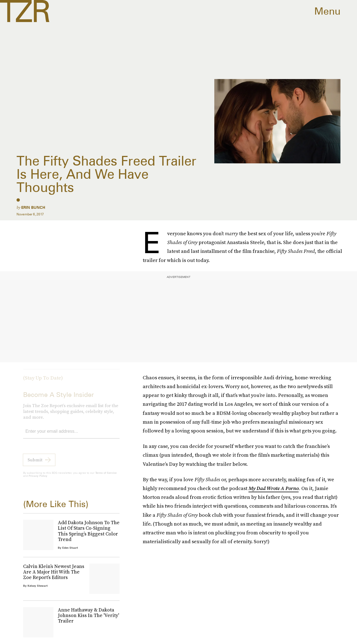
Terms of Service (106, 477)
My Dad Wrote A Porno (274, 488)
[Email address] (71, 436)
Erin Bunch (33, 207)
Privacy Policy (38, 480)
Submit (35, 464)
